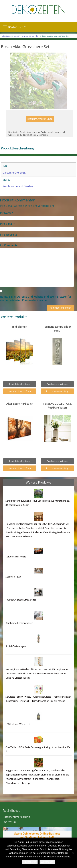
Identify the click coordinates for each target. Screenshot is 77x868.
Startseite (7, 36)
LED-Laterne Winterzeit (18, 732)
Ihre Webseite (8, 242)
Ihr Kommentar (9, 253)
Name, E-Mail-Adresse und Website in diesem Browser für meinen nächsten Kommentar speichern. (36, 306)
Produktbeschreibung (20, 392)
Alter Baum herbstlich (20, 411)
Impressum (10, 830)
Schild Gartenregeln (16, 654)
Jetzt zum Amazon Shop (40, 127)
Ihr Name (6, 221)
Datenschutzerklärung (16, 824)
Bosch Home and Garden (27, 36)
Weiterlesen (47, 862)
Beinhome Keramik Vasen (19, 631)
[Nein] (72, 853)
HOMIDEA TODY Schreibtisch (21, 608)
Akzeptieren (30, 862)
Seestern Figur (13, 584)
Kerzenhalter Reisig (16, 564)
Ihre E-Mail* (7, 231)
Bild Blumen (20, 334)
